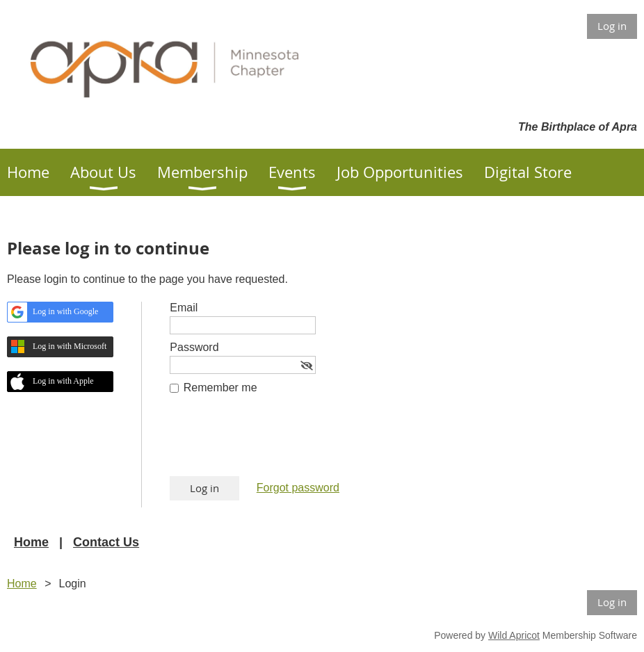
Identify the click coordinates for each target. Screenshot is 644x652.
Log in (612, 26)
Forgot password (298, 488)
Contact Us (106, 542)
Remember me (220, 388)
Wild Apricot (514, 635)
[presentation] (275, 442)
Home (31, 542)
